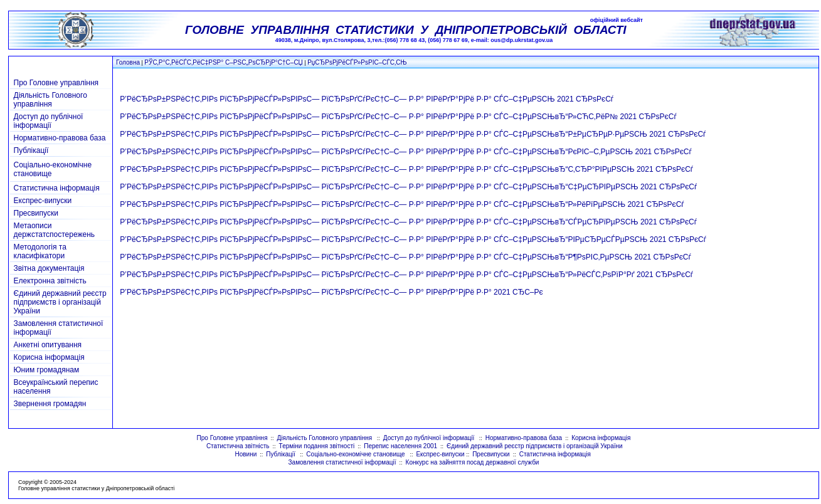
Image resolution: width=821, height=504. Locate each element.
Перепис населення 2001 (400, 446)
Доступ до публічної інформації (49, 121)
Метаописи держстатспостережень (55, 230)
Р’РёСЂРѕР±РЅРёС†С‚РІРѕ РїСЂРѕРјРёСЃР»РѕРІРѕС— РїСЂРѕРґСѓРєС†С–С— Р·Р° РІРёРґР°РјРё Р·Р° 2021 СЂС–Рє (331, 292)
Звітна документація (49, 268)
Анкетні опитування (48, 345)
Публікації (31, 150)
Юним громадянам (47, 370)
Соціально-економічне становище (356, 454)
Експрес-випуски (43, 201)
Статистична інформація (57, 188)
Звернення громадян (50, 404)
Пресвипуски (36, 213)
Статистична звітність (238, 446)
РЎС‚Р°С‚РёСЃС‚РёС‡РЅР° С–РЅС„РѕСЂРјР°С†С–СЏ (223, 62)
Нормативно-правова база (60, 138)
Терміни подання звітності (317, 446)
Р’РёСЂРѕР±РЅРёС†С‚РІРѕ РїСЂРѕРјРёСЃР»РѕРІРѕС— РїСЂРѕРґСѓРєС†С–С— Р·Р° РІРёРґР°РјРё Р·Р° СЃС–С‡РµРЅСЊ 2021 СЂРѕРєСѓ (367, 99)
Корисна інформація (49, 357)
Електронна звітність (50, 281)
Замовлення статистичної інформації (342, 462)
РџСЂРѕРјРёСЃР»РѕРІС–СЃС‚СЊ (357, 62)
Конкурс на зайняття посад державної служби (473, 462)
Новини (246, 454)
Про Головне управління (56, 83)
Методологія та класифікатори (40, 251)
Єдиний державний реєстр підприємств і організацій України (60, 302)
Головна (128, 62)
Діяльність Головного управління (50, 100)
